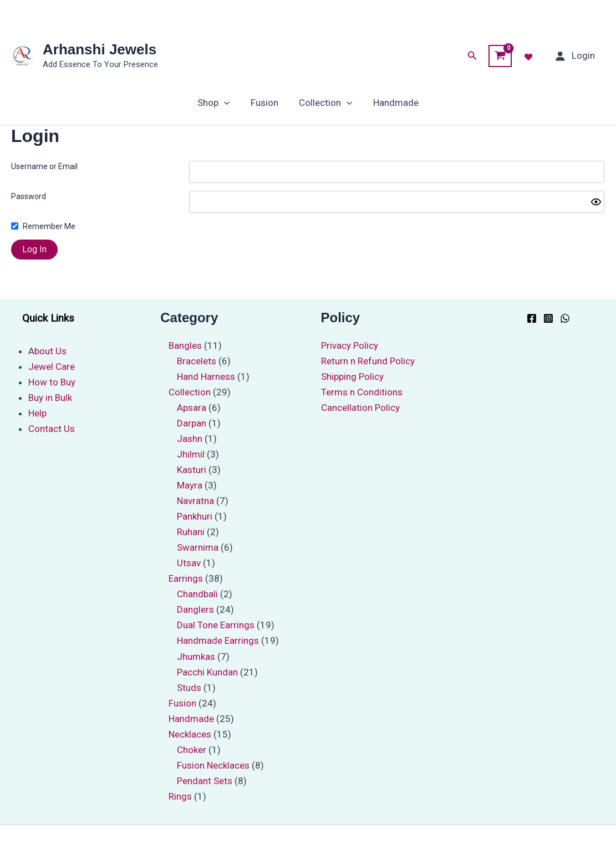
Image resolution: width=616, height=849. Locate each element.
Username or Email (44, 166)
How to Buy (52, 382)
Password (29, 196)
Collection (325, 103)
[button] (472, 56)
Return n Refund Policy (368, 361)
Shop (216, 103)
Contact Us (52, 429)
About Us (47, 351)
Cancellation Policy (360, 408)
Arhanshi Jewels (100, 49)
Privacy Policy (350, 345)
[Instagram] (548, 318)
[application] (227, 103)
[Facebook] (532, 318)
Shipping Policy (352, 377)
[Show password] (596, 202)
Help (37, 413)
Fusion (266, 103)
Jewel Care (52, 367)
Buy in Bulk (50, 398)
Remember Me (49, 226)
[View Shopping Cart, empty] (500, 56)
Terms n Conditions (362, 392)
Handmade (393, 103)
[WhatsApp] (565, 318)
